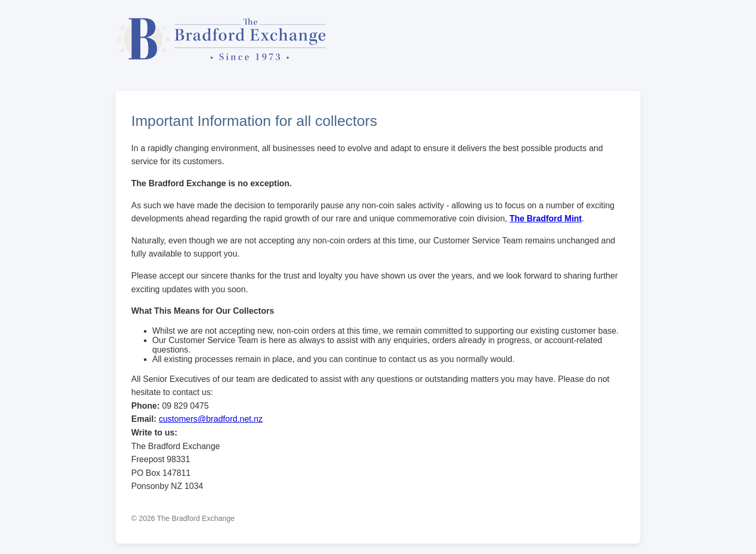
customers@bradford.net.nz (211, 419)
